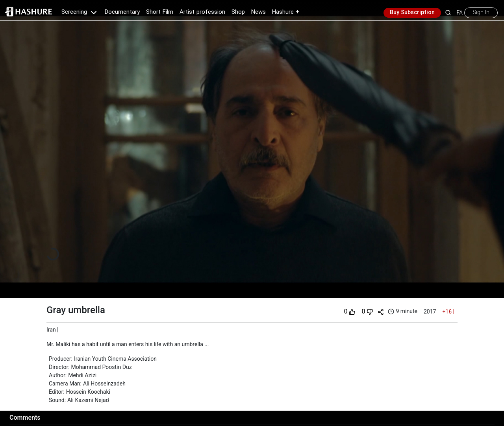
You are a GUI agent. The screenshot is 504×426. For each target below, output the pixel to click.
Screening (80, 12)
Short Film (160, 12)
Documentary (122, 12)
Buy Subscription (412, 13)
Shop (238, 12)
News (258, 12)
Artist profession (202, 12)
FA (460, 13)
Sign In (481, 13)
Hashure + (286, 12)
